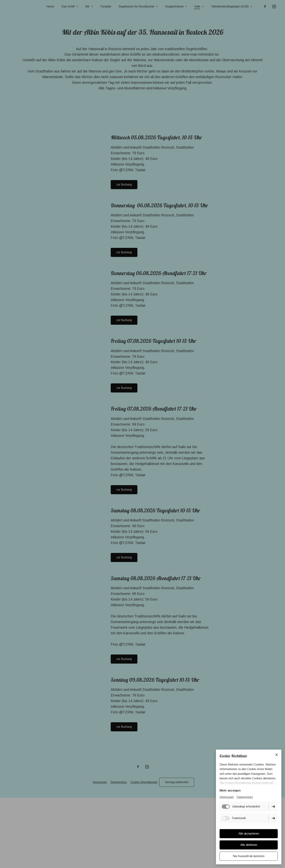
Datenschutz (245, 797)
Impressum (227, 797)
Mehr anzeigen (230, 791)
